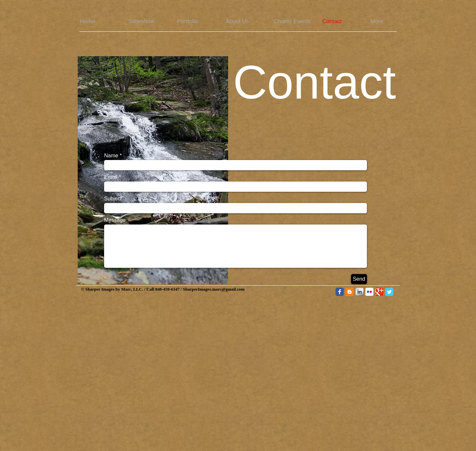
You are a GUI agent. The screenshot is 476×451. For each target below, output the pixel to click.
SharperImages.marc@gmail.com (214, 289)
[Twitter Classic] (389, 292)
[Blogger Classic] (350, 292)
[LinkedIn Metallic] (359, 292)
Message (115, 220)
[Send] (359, 279)
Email (111, 177)
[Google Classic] (379, 292)
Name (111, 156)
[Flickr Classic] (369, 292)
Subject (113, 199)
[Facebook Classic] (340, 292)
